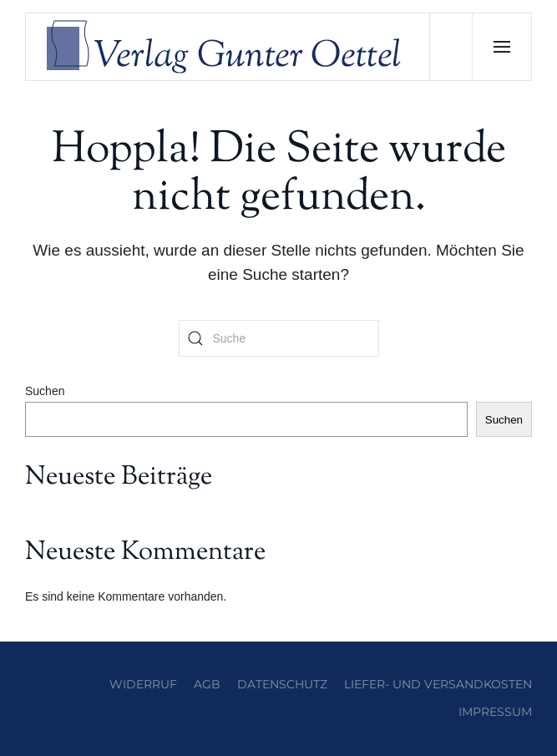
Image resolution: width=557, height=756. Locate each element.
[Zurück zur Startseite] (228, 47)
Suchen (45, 391)
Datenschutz (282, 684)
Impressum (495, 712)
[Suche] (279, 338)
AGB (207, 684)
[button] (501, 47)
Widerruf (143, 684)
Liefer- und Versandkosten (438, 684)
